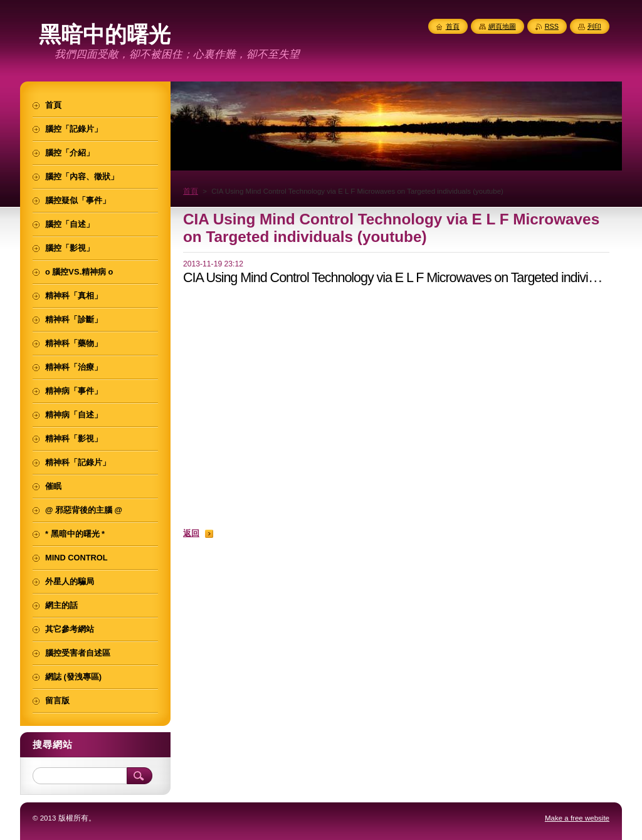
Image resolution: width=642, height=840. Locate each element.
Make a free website (577, 818)
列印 (594, 26)
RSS (552, 26)
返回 (191, 533)
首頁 (191, 191)
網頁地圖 (502, 26)
